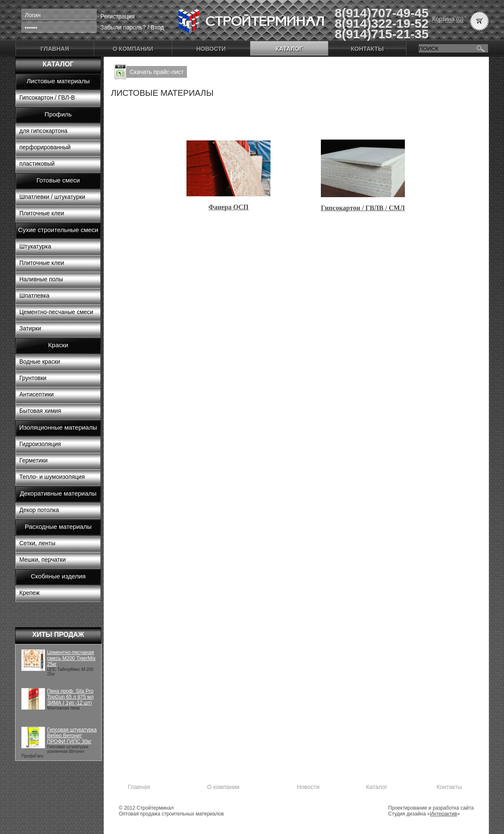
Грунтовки (33, 378)
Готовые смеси (58, 180)
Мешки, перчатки (43, 560)
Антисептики (37, 394)
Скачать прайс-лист (157, 72)
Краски (58, 345)
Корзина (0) (448, 19)
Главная (55, 49)
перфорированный (45, 147)
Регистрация (118, 16)
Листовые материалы (58, 81)
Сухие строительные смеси (58, 230)
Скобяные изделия (58, 576)
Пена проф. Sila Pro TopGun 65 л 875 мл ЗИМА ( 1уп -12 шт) (70, 697)
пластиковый (37, 164)
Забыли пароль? (123, 27)
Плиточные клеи (42, 213)
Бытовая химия (40, 411)
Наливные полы (41, 279)
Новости (211, 49)
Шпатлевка (34, 296)
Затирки (30, 328)
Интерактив (444, 814)
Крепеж (29, 593)
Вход (157, 27)
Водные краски (40, 362)
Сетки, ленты (37, 543)
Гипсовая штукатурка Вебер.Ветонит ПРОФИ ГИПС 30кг (72, 736)
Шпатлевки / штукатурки (52, 197)
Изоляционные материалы (58, 427)
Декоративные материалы (58, 493)
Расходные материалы (58, 527)
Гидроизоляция (40, 444)
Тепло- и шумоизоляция (52, 477)
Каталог (289, 49)
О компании (133, 49)
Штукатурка (35, 246)
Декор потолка (39, 510)
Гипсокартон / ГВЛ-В (47, 98)
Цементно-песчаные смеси (56, 312)
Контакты (367, 49)
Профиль (58, 114)
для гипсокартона (43, 131)
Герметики (33, 460)
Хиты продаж (58, 635)
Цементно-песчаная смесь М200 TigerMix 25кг (71, 658)
